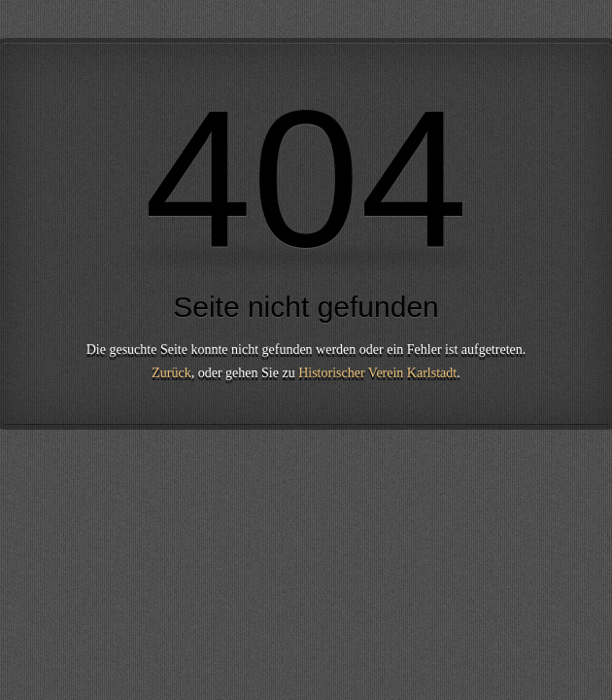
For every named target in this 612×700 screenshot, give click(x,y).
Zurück (171, 373)
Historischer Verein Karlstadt (377, 373)
